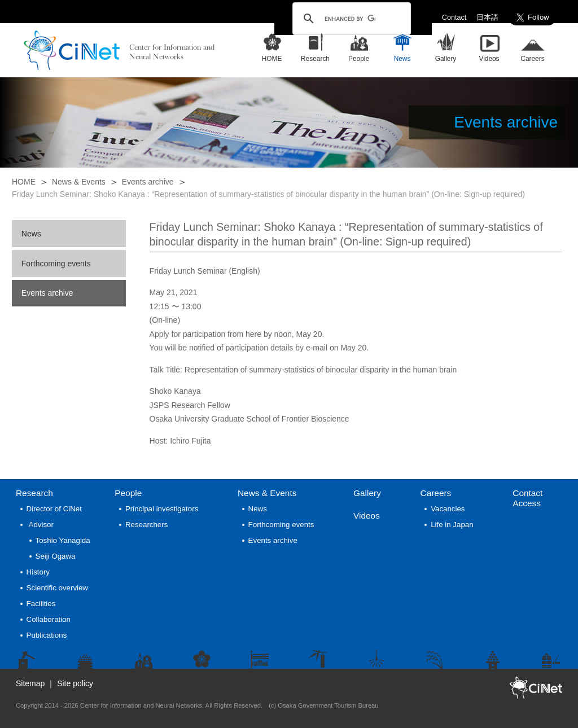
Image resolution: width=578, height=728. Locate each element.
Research (34, 493)
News (31, 234)
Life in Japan (452, 525)
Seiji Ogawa (56, 556)
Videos (367, 516)
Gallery (367, 493)
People (128, 493)
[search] (350, 19)
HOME (24, 182)
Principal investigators (162, 509)
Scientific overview (57, 588)
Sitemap (30, 683)
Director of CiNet (54, 509)
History (38, 572)
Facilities (41, 604)
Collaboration (49, 619)
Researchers (146, 525)
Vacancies (448, 509)
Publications (47, 635)
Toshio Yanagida (63, 540)
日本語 (487, 17)
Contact (454, 17)
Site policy (75, 683)
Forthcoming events (56, 264)
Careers (436, 493)
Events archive (148, 182)
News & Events (79, 182)
